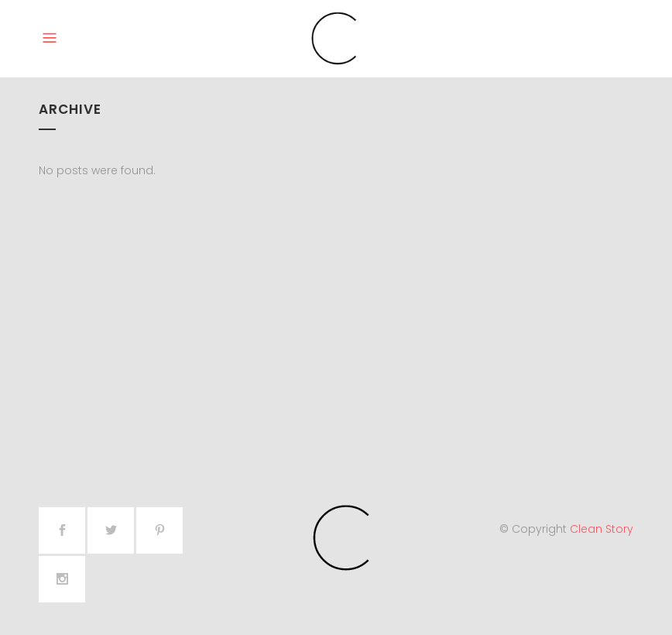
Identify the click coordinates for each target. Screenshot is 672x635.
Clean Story (602, 529)
